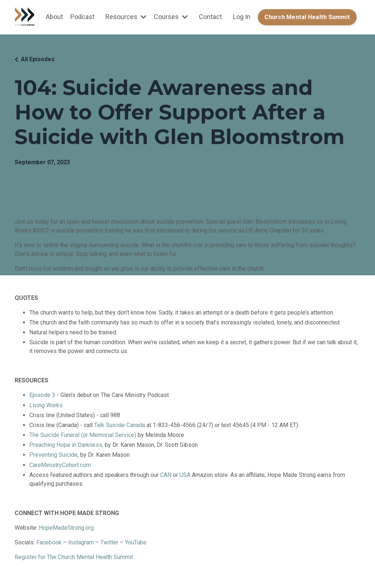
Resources (126, 17)
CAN (166, 475)
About (54, 17)
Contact (210, 17)
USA (185, 475)
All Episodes (38, 59)
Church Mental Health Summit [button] (307, 17)
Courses (171, 17)
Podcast (82, 17)
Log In (242, 17)
